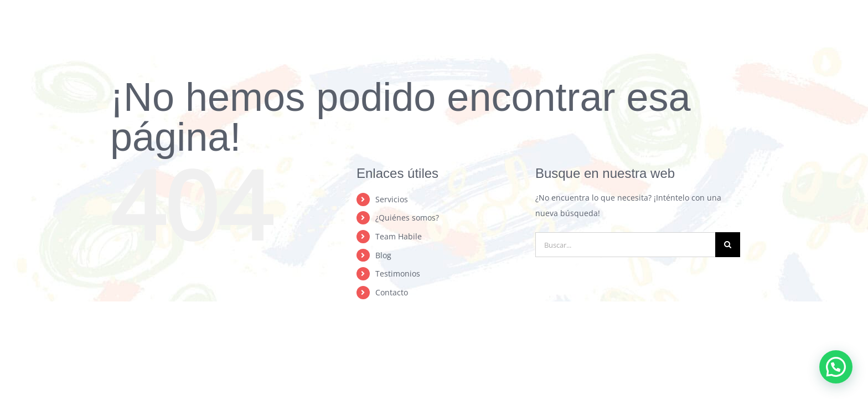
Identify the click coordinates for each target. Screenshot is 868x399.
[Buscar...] (625, 245)
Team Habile (399, 236)
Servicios (392, 199)
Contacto (392, 292)
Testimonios (398, 273)
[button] (836, 367)
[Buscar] (728, 245)
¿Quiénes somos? (407, 218)
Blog (383, 255)
